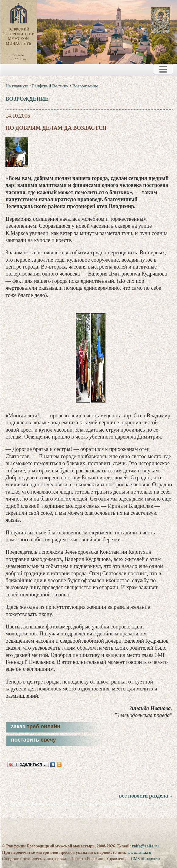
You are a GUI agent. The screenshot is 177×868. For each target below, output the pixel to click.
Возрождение (85, 86)
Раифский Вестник (50, 86)
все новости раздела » (145, 796)
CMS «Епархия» (146, 859)
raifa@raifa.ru (145, 846)
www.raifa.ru (139, 852)
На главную (17, 86)
